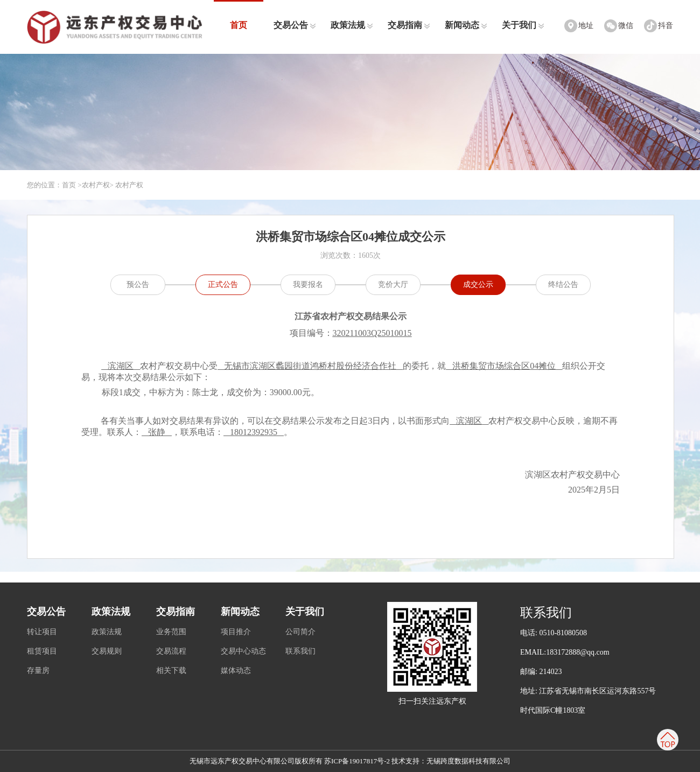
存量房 (38, 671)
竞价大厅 (393, 285)
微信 (626, 26)
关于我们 (523, 25)
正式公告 (223, 285)
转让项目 (42, 632)
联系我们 (300, 651)
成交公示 (478, 285)
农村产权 (96, 185)
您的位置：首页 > (54, 185)
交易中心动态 (243, 651)
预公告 (138, 285)
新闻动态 (466, 25)
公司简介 (300, 632)
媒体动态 (236, 671)
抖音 (666, 26)
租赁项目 (42, 651)
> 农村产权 (127, 185)
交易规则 (107, 651)
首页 (239, 25)
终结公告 (563, 285)
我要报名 (308, 285)
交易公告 (295, 25)
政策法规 (352, 25)
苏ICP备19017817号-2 (357, 761)
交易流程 (171, 651)
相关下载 (171, 671)
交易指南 (409, 25)
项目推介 (236, 632)
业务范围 (171, 632)
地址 (586, 26)
